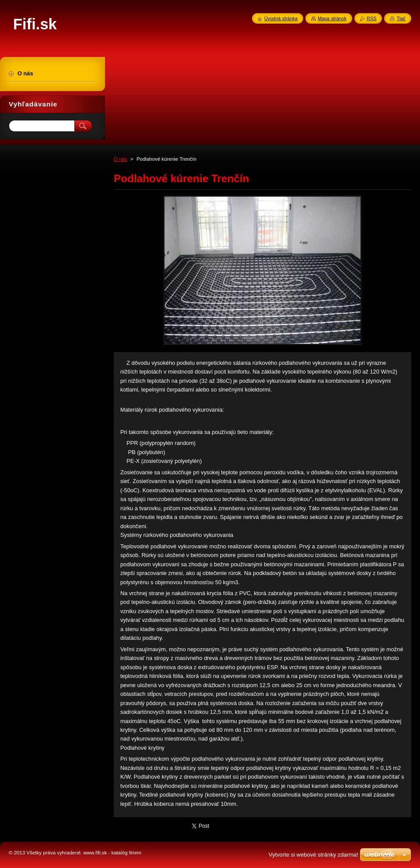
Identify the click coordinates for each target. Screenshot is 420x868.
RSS (371, 18)
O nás (121, 159)
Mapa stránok (332, 18)
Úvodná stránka (281, 18)
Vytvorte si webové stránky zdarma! (313, 855)
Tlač (401, 18)
